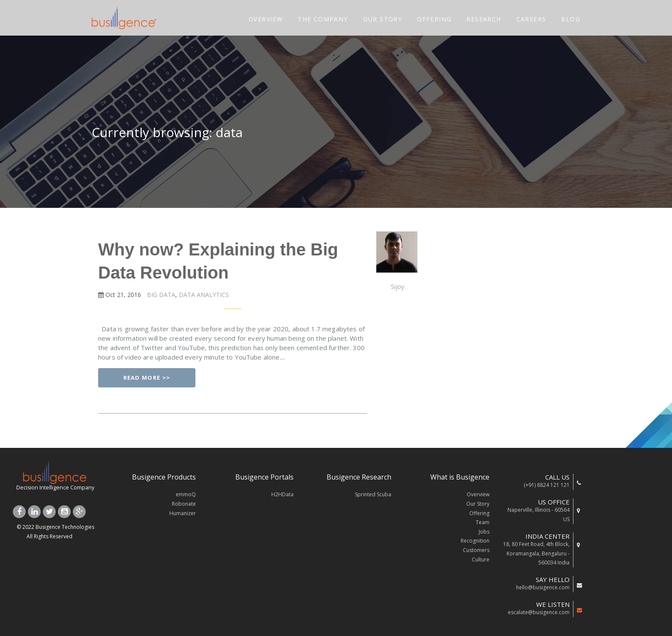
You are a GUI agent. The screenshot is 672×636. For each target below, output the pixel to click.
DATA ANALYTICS (203, 295)
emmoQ (186, 494)
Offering (479, 513)
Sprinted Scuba (373, 494)
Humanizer (183, 513)
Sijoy (397, 286)
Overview (478, 494)
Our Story (478, 504)
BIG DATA (160, 295)
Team (483, 522)
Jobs (484, 532)
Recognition (475, 541)
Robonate (184, 504)
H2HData (282, 494)
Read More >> (147, 378)
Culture (481, 559)
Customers (476, 550)
